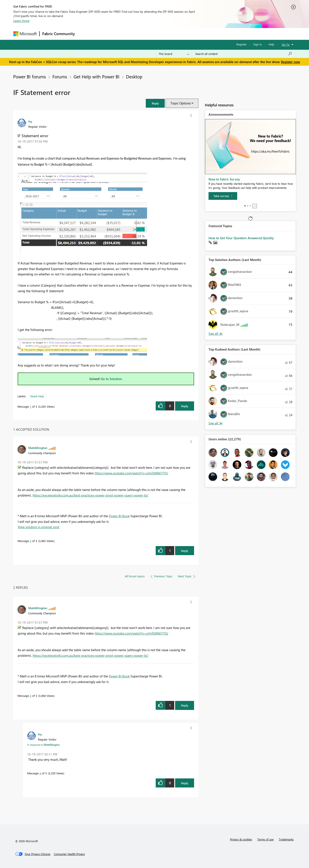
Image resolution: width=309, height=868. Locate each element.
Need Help (37, 396)
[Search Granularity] (174, 54)
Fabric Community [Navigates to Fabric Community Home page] (59, 34)
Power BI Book (119, 516)
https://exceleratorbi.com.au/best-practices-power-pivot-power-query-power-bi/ (90, 495)
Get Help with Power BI (96, 76)
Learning (176, 34)
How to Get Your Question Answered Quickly (241, 238)
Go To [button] (286, 44)
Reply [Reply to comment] (185, 551)
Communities (140, 34)
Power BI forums (30, 76)
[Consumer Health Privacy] (69, 854)
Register (242, 44)
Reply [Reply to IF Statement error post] (185, 406)
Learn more (21, 21)
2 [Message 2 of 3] (31, 541)
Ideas (121, 34)
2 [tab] (248, 206)
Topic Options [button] (181, 103)
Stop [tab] (255, 206)
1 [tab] (245, 206)
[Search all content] (244, 54)
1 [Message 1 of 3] (31, 406)
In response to (43, 745)
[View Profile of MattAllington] (38, 448)
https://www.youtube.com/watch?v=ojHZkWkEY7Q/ (131, 473)
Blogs (160, 34)
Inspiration (104, 34)
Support (195, 34)
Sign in (258, 44)
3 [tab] (250, 206)
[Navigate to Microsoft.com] (25, 34)
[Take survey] (223, 196)
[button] (155, 103)
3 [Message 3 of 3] (40, 773)
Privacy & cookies (241, 839)
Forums (85, 34)
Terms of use (265, 839)
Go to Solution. (112, 379)
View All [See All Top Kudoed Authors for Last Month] (216, 423)
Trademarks (286, 839)
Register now (290, 62)
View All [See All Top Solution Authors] (216, 334)
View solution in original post (38, 527)
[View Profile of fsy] (30, 121)
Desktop (134, 76)
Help (271, 44)
